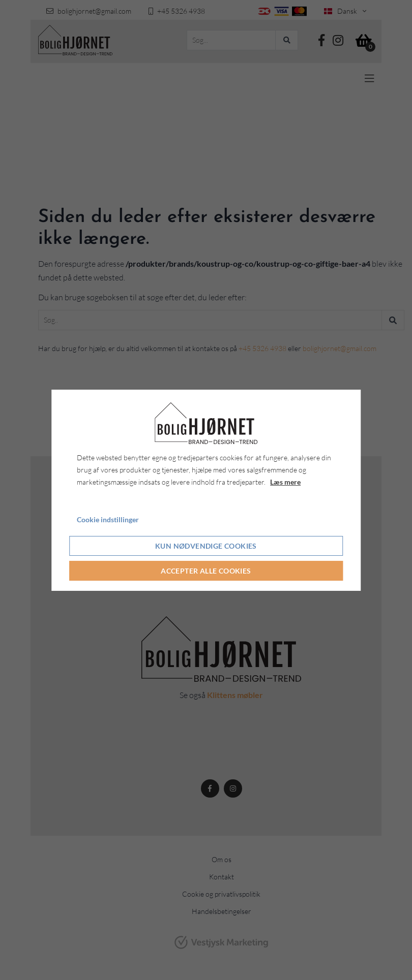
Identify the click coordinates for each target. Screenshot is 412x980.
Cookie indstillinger (108, 519)
